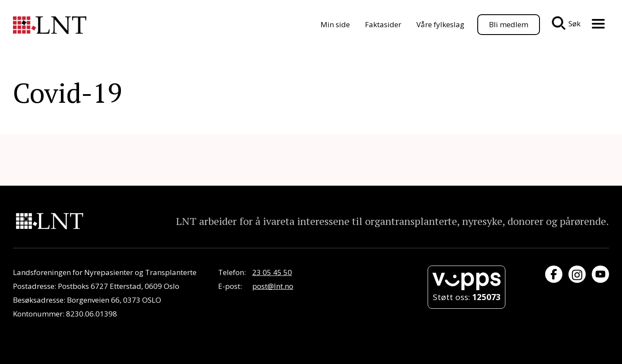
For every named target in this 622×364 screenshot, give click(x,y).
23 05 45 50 (272, 272)
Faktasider (383, 24)
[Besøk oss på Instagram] (577, 274)
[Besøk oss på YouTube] (600, 274)
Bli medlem (509, 24)
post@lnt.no (273, 286)
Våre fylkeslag (440, 24)
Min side (335, 24)
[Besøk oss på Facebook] (554, 274)
